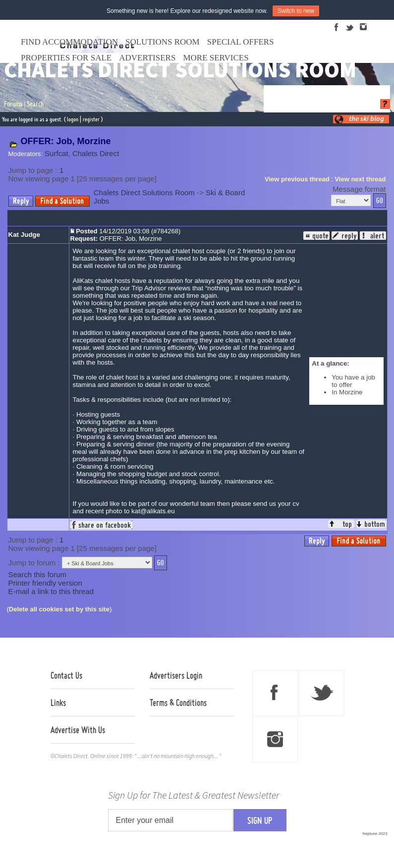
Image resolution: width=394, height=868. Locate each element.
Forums (13, 104)
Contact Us (66, 675)
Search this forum (38, 574)
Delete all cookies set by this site (59, 609)
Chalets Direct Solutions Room (144, 192)
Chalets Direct (96, 153)
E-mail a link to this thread (51, 591)
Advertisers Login (176, 675)
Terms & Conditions (178, 703)
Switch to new (296, 11)
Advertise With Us (78, 730)
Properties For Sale (66, 58)
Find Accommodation (69, 42)
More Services (216, 58)
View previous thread (297, 179)
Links (58, 703)
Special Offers (241, 42)
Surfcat (56, 153)
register (91, 119)
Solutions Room (163, 42)
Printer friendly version (45, 583)
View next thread (360, 179)
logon (73, 119)
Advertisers (147, 58)
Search (35, 104)
